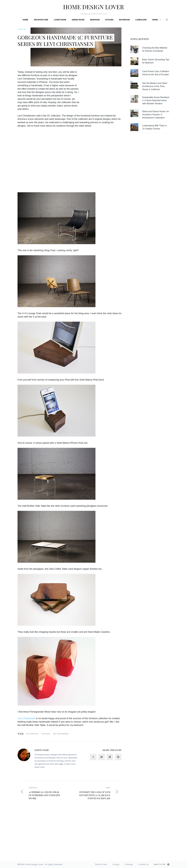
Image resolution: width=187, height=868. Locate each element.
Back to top (160, 864)
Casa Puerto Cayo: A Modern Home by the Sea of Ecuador (156, 73)
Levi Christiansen (26, 718)
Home (25, 20)
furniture (46, 734)
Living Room (60, 20)
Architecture (41, 20)
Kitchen (109, 20)
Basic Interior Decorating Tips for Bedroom (156, 61)
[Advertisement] (104, 88)
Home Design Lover (94, 7)
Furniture (22, 29)
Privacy (116, 864)
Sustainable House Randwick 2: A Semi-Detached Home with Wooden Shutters (156, 100)
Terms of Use (101, 864)
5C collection (32, 734)
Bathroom (124, 20)
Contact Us (144, 864)
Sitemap (129, 864)
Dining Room (78, 20)
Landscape (141, 20)
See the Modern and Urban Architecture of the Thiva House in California (155, 86)
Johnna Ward (42, 750)
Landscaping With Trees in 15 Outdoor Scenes (154, 127)
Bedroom (95, 20)
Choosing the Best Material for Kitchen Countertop (155, 49)
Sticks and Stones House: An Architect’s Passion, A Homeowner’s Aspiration (156, 115)
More (155, 20)
